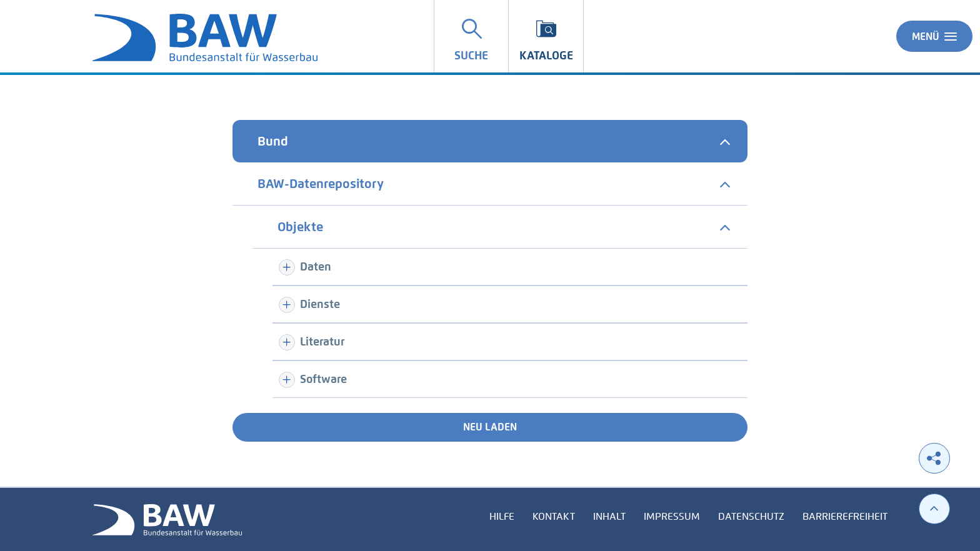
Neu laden (490, 427)
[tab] (490, 141)
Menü (934, 36)
